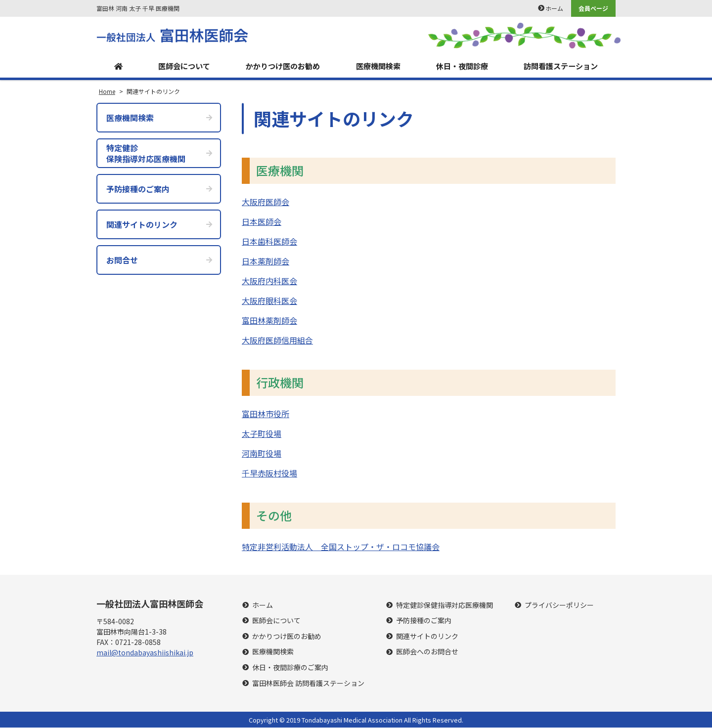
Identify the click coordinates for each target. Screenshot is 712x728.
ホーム (554, 8)
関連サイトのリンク (427, 637)
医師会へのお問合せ (427, 653)
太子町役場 (262, 434)
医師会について (181, 66)
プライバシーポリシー (559, 606)
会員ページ (593, 8)
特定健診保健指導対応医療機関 (445, 606)
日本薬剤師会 (266, 261)
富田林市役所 (266, 414)
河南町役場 (262, 454)
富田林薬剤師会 (269, 321)
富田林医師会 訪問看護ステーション (308, 684)
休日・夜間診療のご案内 (290, 668)
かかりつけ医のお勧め (281, 66)
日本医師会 (262, 222)
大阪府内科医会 (269, 281)
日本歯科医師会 (269, 242)
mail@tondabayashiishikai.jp (145, 653)
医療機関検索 (377, 66)
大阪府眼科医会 (269, 301)
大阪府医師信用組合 (277, 341)
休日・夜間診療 (460, 66)
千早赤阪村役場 (269, 473)
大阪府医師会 (266, 202)
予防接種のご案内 (424, 621)
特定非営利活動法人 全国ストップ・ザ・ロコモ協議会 (341, 547)
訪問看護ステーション (560, 66)
